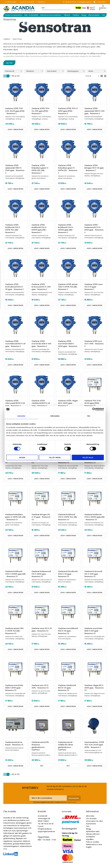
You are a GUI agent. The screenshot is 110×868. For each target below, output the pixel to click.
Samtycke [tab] (21, 416)
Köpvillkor (90, 839)
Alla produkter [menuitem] (94, 15)
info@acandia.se (85, 2)
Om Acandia (91, 819)
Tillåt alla (88, 457)
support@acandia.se (46, 831)
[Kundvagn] (103, 9)
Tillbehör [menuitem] (67, 15)
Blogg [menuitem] (84, 15)
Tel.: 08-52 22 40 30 (46, 824)
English (89, 847)
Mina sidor (90, 816)
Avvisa (22, 457)
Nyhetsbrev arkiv (93, 831)
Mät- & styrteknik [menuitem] (31, 15)
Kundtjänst (90, 837)
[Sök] (79, 8)
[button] (13, 71)
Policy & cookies (93, 842)
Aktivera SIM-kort (93, 834)
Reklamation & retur (94, 845)
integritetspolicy (71, 802)
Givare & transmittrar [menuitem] (14, 15)
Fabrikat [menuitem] (76, 15)
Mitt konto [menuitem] (92, 9)
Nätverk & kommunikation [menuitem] (51, 15)
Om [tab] (89, 416)
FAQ (88, 826)
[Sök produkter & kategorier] (60, 8)
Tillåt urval (55, 457)
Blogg (88, 829)
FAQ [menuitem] (104, 15)
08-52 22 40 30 (71, 2)
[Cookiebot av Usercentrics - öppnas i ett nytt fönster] (94, 409)
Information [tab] (55, 416)
